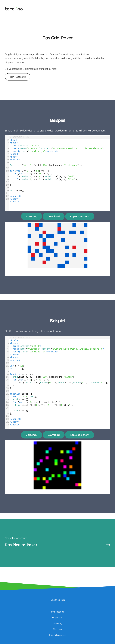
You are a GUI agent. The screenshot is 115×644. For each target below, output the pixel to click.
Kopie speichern (80, 216)
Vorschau (32, 216)
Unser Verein (58, 600)
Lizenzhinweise (58, 635)
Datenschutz (58, 617)
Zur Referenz (18, 77)
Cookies (57, 629)
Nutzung (58, 623)
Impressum (57, 612)
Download (54, 216)
